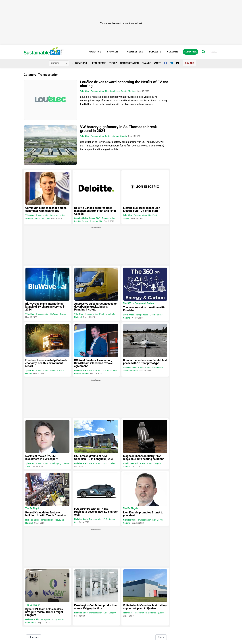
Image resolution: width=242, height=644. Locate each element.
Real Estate (99, 63)
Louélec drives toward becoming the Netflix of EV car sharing (124, 84)
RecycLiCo (59, 520)
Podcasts (155, 52)
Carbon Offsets (110, 370)
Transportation (129, 63)
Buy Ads (189, 63)
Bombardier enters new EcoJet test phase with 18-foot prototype (145, 362)
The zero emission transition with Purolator (144, 309)
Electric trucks (156, 315)
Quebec (126, 218)
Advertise (95, 52)
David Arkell (128, 315)
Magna (158, 463)
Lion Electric (154, 215)
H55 (105, 463)
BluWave (54, 314)
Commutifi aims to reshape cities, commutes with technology (46, 209)
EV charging (56, 463)
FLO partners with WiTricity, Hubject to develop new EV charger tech (96, 512)
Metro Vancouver (42, 218)
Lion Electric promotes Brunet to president (143, 514)
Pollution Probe (57, 370)
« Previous (34, 637)
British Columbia (82, 374)
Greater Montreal (129, 91)
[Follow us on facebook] (167, 63)
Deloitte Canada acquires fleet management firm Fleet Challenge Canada (95, 211)
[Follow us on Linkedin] (173, 63)
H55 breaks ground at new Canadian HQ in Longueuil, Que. (94, 457)
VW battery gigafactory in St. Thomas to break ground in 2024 (118, 129)
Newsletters (135, 52)
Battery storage (112, 136)
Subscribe (190, 52)
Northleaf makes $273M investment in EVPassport (41, 457)
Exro (106, 613)
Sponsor (112, 52)
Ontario (123, 136)
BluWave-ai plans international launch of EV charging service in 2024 (45, 307)
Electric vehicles (112, 91)
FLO (105, 519)
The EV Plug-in (33, 509)
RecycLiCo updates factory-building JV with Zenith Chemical (46, 514)
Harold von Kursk (131, 463)
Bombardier (158, 368)
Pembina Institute (107, 314)
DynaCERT (59, 619)
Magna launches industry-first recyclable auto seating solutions (144, 457)
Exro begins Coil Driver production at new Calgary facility (95, 607)
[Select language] (59, 63)
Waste (158, 63)
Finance (146, 63)
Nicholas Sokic (81, 370)
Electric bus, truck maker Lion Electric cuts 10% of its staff (142, 209)
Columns (173, 52)
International (31, 622)
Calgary (112, 613)
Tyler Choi (85, 91)
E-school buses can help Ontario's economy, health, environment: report (46, 363)
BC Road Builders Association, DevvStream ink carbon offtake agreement (94, 363)
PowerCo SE (104, 142)
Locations (79, 63)
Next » (161, 637)
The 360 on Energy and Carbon (138, 303)
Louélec (84, 97)
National (78, 317)
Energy (113, 63)
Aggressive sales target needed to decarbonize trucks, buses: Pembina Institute (95, 307)
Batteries (152, 613)
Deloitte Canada (81, 221)
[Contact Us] (179, 63)
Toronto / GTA (96, 221)
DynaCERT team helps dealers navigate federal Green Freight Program (44, 612)
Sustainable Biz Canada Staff (87, 218)
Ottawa (63, 314)
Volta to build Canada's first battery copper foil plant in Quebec (145, 607)
